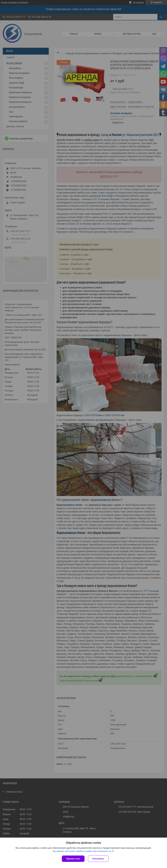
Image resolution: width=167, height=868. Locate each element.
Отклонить (98, 859)
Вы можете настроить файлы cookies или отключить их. (82, 851)
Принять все (73, 859)
